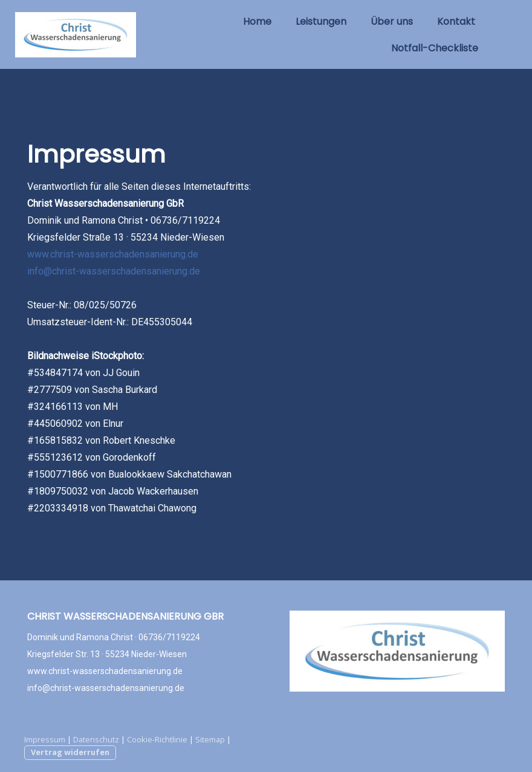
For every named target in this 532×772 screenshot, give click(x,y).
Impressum (45, 739)
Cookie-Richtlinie (157, 739)
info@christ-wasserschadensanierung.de (114, 271)
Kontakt (456, 21)
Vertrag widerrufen (70, 752)
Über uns (392, 21)
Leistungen (321, 21)
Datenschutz (96, 739)
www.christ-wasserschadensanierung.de (113, 254)
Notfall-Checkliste (435, 48)
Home (257, 21)
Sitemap (210, 739)
